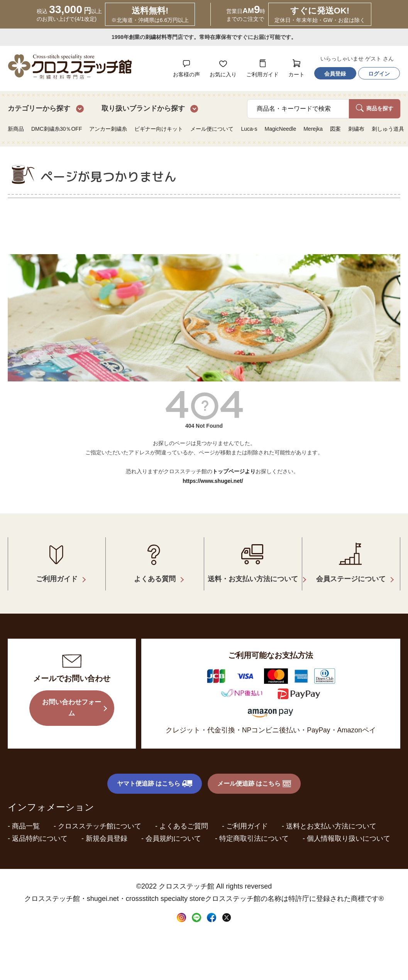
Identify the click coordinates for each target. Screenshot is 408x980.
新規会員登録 (107, 828)
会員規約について (173, 828)
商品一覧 (26, 816)
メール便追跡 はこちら (254, 773)
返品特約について (40, 828)
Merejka (313, 129)
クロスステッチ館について (100, 816)
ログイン (379, 74)
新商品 (16, 129)
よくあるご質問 (184, 816)
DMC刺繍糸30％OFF (57, 129)
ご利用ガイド (247, 816)
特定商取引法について (254, 828)
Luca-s (249, 129)
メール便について (212, 129)
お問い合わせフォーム (72, 698)
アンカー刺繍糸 (108, 129)
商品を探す (375, 108)
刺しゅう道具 (388, 129)
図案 (335, 129)
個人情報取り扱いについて (349, 828)
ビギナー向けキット (159, 129)
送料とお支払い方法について (331, 816)
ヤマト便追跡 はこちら (155, 773)
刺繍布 (356, 129)
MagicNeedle (280, 129)
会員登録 (335, 74)
